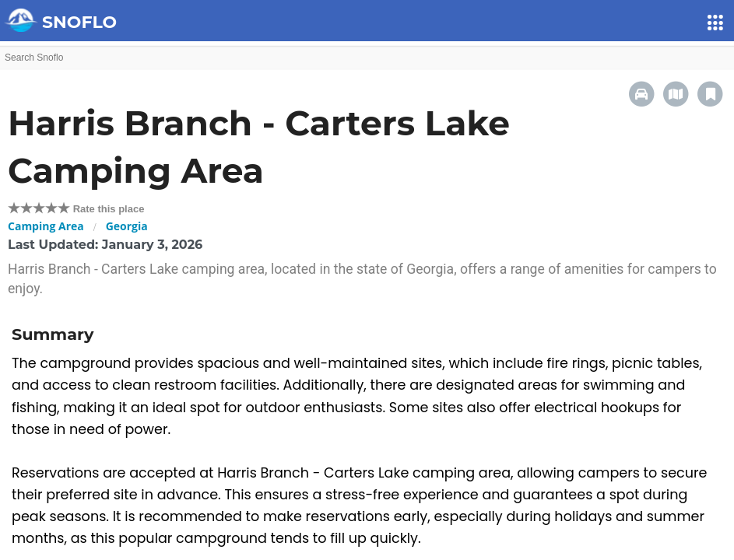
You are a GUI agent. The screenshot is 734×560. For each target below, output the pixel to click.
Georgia (127, 226)
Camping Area (46, 226)
